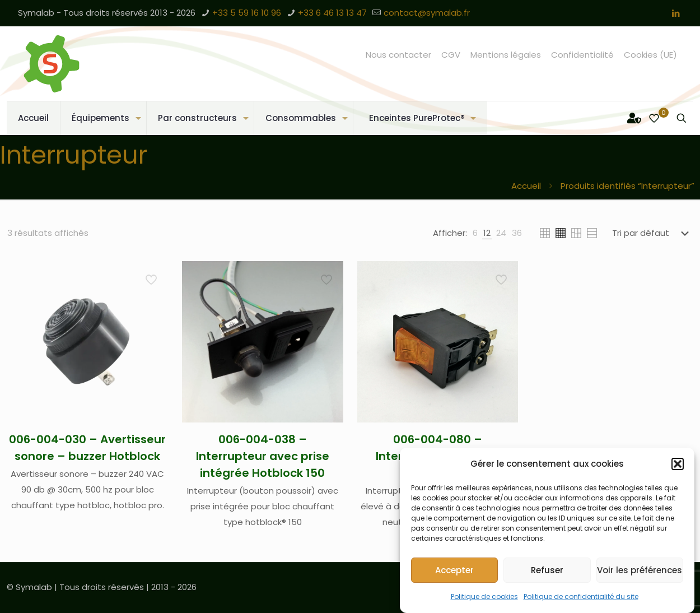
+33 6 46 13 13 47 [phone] (332, 13)
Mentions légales (506, 55)
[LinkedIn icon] (676, 13)
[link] (475, 233)
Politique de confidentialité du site (581, 596)
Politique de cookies (484, 596)
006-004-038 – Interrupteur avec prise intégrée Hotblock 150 (263, 456)
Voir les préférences (640, 570)
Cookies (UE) (650, 55)
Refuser (547, 570)
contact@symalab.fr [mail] (427, 13)
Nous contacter (398, 55)
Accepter (454, 570)
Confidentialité (582, 55)
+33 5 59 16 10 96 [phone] (247, 13)
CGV (451, 55)
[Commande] (653, 233)
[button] (678, 464)
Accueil (526, 186)
